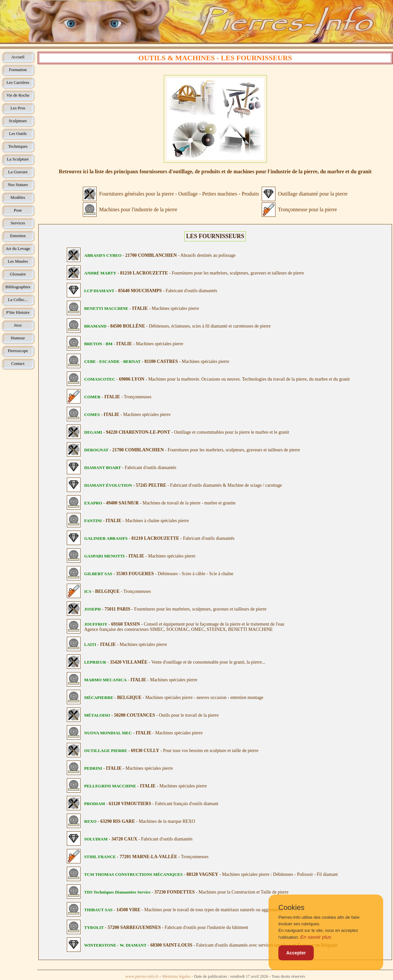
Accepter (296, 953)
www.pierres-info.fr (142, 976)
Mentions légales (176, 976)
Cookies (291, 908)
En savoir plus (316, 937)
